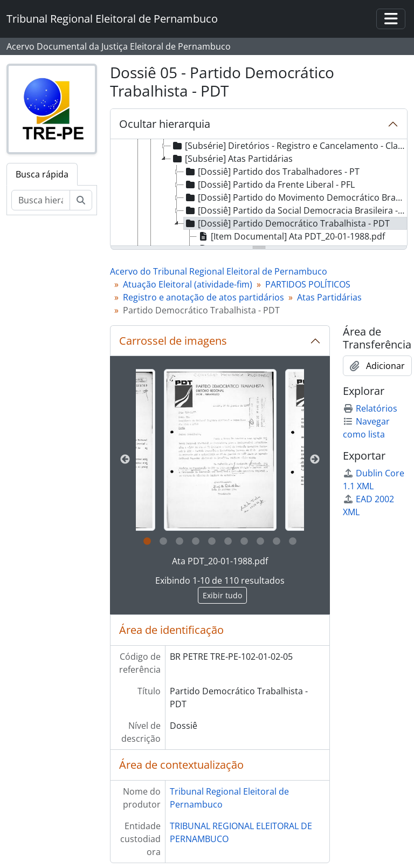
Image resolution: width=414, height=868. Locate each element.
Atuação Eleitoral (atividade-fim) (188, 284)
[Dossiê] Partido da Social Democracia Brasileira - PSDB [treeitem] (295, 210)
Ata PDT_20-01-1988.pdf (220, 561)
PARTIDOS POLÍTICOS (308, 284)
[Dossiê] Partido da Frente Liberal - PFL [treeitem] (269, 184)
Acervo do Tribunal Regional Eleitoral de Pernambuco (219, 271)
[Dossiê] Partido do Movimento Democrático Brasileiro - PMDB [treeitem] (295, 197)
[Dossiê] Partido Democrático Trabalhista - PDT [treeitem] (287, 223)
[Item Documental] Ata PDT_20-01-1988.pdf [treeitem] (291, 236)
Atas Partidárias (329, 297)
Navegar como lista (366, 428)
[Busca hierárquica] (41, 200)
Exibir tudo (222, 595)
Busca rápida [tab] (42, 174)
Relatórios (370, 408)
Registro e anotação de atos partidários (203, 297)
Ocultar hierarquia (165, 124)
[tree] (259, 193)
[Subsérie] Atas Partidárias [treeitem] (232, 159)
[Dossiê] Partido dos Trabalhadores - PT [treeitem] (272, 172)
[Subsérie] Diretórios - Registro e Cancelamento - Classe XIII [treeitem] (289, 146)
